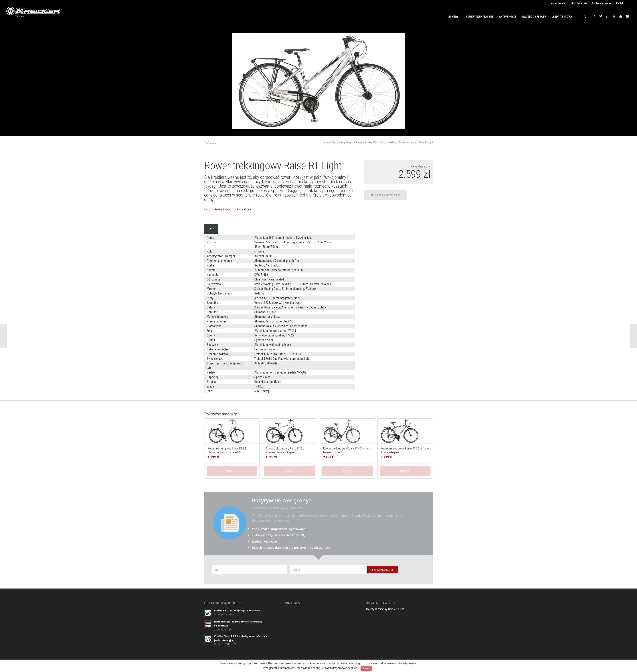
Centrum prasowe (602, 3)
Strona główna (344, 142)
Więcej (232, 471)
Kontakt (620, 3)
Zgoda (366, 668)
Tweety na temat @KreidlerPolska (385, 609)
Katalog (210, 142)
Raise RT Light (244, 210)
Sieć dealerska (579, 3)
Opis (211, 229)
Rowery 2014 (371, 142)
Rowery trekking (388, 142)
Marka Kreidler (559, 3)
